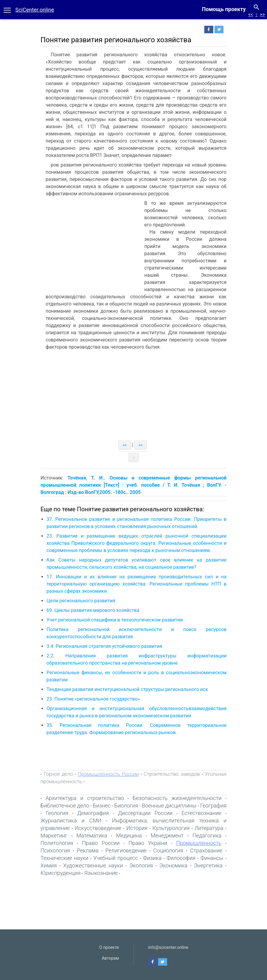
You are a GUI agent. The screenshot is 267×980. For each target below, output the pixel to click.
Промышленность (199, 843)
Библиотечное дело (65, 806)
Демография (93, 813)
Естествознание (201, 813)
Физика (152, 858)
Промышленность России (108, 774)
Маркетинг (54, 835)
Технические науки (64, 858)
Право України (148, 843)
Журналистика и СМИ (71, 821)
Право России (101, 843)
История (137, 828)
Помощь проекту (224, 9)
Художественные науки (93, 865)
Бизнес (102, 806)
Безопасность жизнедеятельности (177, 798)
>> (262, 15)
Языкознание (101, 873)
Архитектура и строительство (85, 798)
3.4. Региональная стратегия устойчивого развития (104, 646)
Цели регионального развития (81, 601)
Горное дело (58, 774)
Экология (141, 865)
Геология (57, 813)
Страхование (206, 850)
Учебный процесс (115, 858)
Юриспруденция (61, 873)
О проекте (109, 947)
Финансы (212, 858)
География (213, 806)
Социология (168, 850)
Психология (55, 850)
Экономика (173, 865)
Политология (57, 843)
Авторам (110, 958)
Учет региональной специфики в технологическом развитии (115, 620)
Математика (92, 835)
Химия (49, 865)
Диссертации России (145, 813)
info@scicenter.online (168, 947)
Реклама (88, 850)
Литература (209, 828)
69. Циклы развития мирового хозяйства (93, 610)
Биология (126, 806)
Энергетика (208, 865)
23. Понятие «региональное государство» (93, 699)
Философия (181, 858)
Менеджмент (167, 835)
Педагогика (207, 835)
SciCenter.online (35, 10)
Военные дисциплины (169, 806)
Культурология (171, 828)
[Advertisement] (91, 245)
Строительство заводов (172, 774)
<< (250, 15)
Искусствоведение (98, 828)
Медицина (129, 835)
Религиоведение (126, 850)
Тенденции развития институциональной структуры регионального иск (127, 689)
